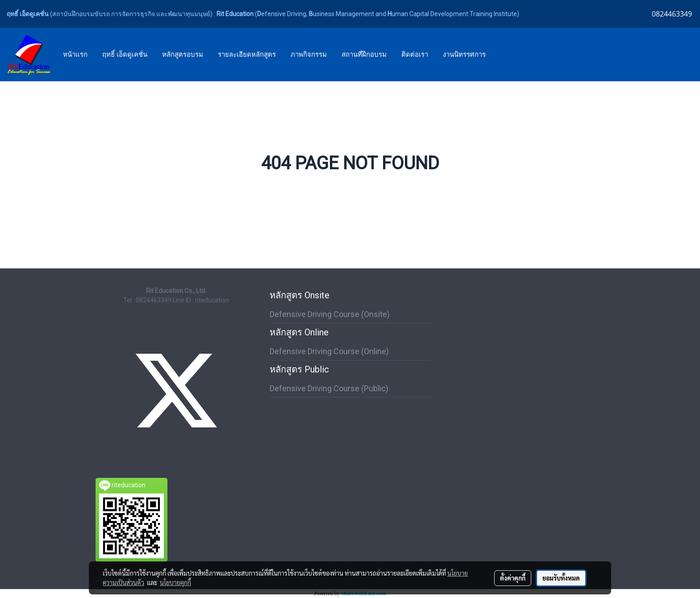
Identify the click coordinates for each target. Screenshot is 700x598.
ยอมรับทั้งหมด (561, 578)
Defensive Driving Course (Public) (329, 388)
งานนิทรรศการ (464, 54)
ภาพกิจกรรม (309, 54)
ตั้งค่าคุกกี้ (513, 578)
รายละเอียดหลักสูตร (247, 54)
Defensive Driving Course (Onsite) (330, 314)
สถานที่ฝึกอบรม (364, 54)
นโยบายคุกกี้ (175, 582)
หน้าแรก (75, 54)
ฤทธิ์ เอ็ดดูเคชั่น (125, 54)
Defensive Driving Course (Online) (329, 351)
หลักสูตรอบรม (183, 54)
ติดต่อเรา (415, 54)
